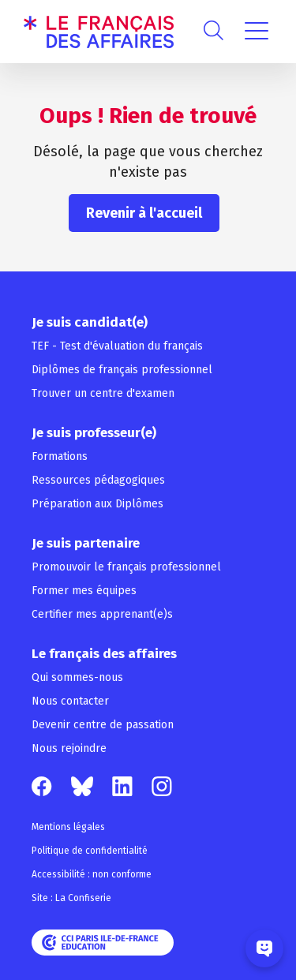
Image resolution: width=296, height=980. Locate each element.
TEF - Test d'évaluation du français (117, 346)
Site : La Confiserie (71, 898)
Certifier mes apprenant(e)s (102, 614)
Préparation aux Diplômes (97, 504)
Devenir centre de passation (103, 725)
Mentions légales (68, 827)
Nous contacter (70, 701)
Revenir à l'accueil (144, 213)
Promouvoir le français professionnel (126, 567)
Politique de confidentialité (90, 851)
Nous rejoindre (69, 748)
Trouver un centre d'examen (103, 393)
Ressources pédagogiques (98, 480)
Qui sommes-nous (77, 677)
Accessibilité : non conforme (92, 874)
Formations (60, 456)
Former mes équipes (84, 591)
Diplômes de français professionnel (122, 370)
